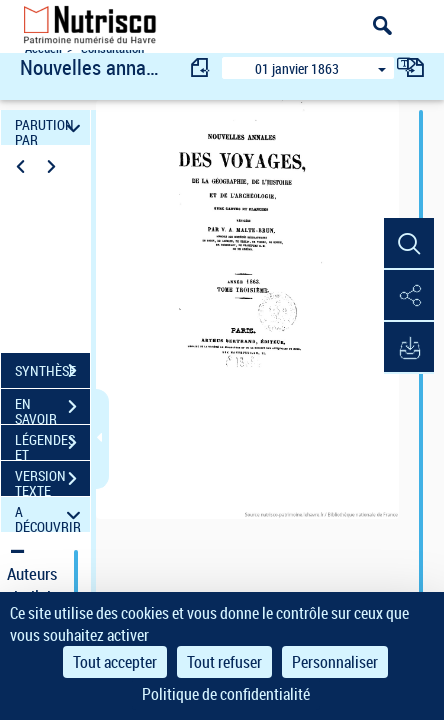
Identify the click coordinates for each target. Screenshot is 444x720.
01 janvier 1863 (297, 68)
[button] (409, 244)
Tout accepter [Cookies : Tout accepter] (115, 662)
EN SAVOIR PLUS (52, 409)
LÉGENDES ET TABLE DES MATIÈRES (52, 445)
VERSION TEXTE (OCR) (52, 481)
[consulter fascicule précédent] (201, 67)
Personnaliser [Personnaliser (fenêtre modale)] (335, 662)
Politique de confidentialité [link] (226, 694)
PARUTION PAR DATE (51, 127)
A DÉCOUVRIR (51, 514)
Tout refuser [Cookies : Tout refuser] (224, 662)
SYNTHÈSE (52, 371)
